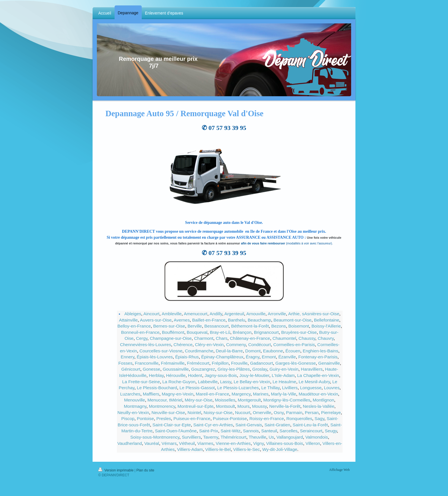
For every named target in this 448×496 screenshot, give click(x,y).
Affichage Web (339, 470)
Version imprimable (116, 470)
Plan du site (145, 470)
